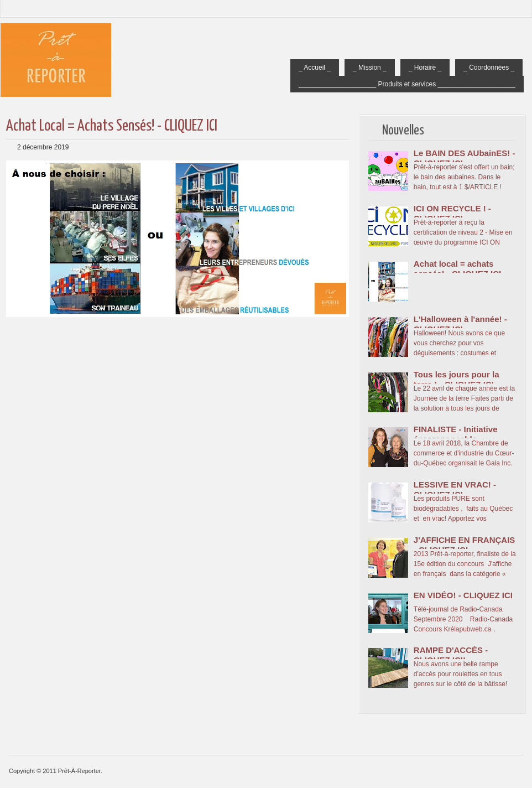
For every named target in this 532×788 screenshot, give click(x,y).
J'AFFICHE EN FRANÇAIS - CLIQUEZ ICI (465, 545)
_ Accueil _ (315, 68)
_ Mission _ (370, 68)
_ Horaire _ (425, 68)
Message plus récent (14, 370)
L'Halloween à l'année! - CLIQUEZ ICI (460, 324)
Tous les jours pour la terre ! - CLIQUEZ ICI (457, 379)
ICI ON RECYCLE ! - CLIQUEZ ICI (452, 213)
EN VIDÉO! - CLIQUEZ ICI (463, 595)
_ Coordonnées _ (489, 68)
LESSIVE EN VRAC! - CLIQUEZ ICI (455, 489)
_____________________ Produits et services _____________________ (407, 84)
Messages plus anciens (341, 370)
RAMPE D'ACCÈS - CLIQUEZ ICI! (451, 655)
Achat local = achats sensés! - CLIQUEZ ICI (112, 126)
